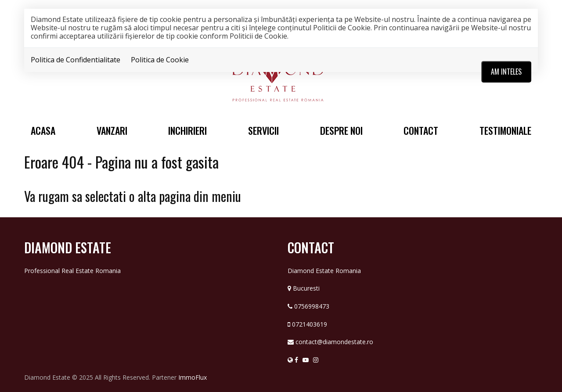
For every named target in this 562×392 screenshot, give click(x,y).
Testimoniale (505, 130)
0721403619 (310, 324)
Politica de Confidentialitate (76, 60)
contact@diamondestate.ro (334, 342)
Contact (421, 130)
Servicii (263, 130)
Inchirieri (187, 130)
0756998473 (312, 306)
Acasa (43, 130)
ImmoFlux (193, 377)
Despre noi (341, 130)
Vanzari (112, 130)
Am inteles (506, 72)
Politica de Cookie (160, 60)
